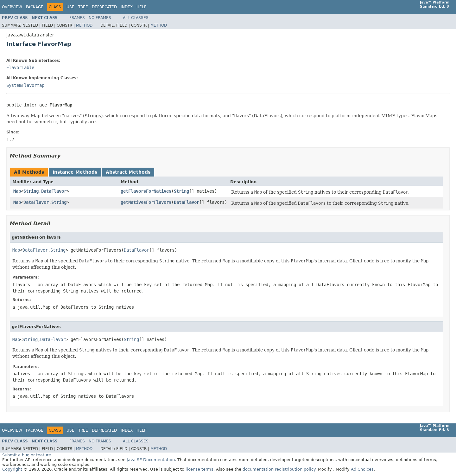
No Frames (100, 18)
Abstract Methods (128, 172)
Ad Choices (362, 469)
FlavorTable (20, 68)
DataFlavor (54, 191)
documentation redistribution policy (279, 469)
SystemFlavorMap (25, 85)
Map (17, 191)
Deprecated (104, 7)
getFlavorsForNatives (146, 191)
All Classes (136, 18)
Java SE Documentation (151, 460)
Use (70, 7)
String (31, 191)
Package (35, 7)
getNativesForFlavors (146, 202)
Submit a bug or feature (27, 455)
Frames (77, 18)
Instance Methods (75, 172)
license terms (199, 469)
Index (127, 7)
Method (84, 25)
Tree (83, 7)
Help (141, 7)
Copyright (12, 469)
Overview (12, 7)
